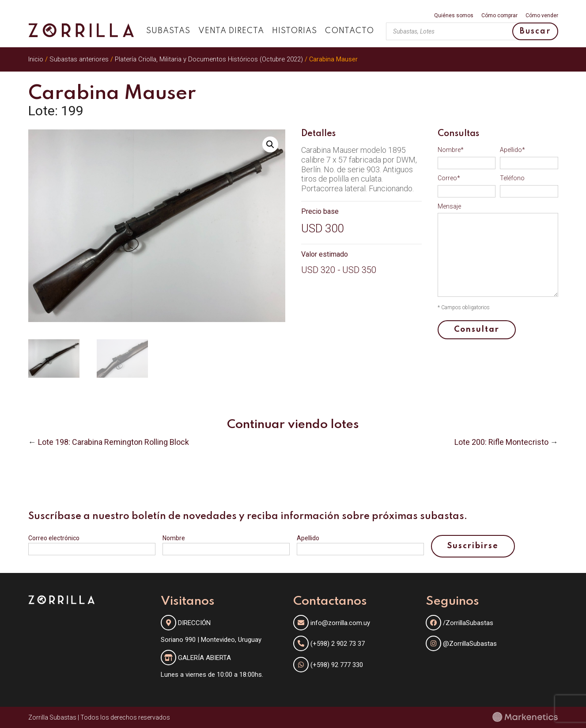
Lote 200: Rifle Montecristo (501, 442)
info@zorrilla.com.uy (340, 623)
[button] (270, 144)
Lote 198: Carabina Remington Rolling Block (113, 442)
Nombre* (451, 150)
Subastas (168, 31)
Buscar (535, 31)
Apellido (308, 538)
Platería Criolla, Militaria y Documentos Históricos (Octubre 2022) (209, 59)
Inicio (36, 59)
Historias (295, 31)
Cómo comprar (499, 16)
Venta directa (231, 31)
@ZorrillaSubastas (461, 644)
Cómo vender (542, 16)
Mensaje (449, 206)
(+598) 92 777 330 (337, 665)
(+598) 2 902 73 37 (338, 644)
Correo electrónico (54, 538)
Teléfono (512, 178)
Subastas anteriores (79, 59)
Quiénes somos (454, 16)
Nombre (174, 538)
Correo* (449, 178)
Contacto (350, 31)
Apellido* (512, 150)
